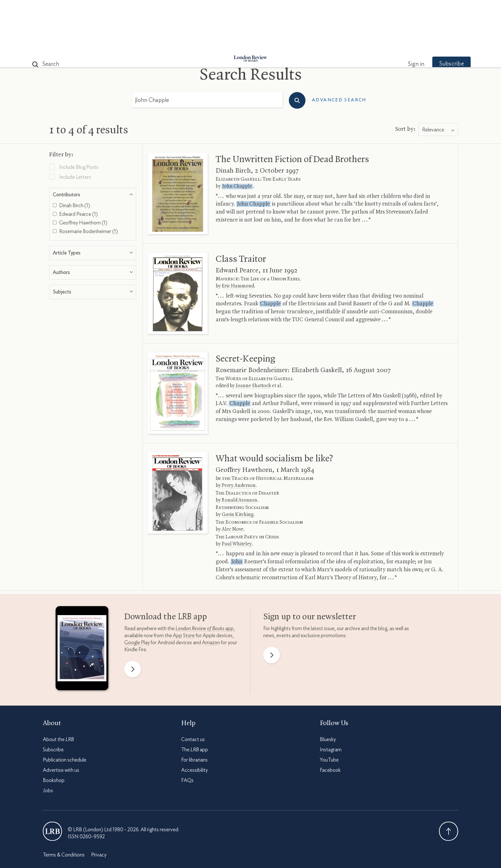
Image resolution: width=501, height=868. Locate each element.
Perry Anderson (239, 436)
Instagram (331, 700)
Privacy (99, 805)
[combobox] (438, 80)
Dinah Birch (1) (71, 156)
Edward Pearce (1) (75, 164)
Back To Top (449, 781)
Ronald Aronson (239, 450)
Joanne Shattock (253, 336)
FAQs (187, 731)
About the (58, 690)
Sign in (404, 14)
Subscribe (439, 14)
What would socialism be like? (274, 409)
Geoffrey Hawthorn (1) (80, 173)
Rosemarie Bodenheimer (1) (85, 182)
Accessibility (194, 720)
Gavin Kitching (238, 465)
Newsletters (362, 42)
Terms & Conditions (64, 805)
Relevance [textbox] (433, 80)
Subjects (173, 42)
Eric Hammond (238, 236)
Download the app (166, 567)
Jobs (48, 741)
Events (298, 42)
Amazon (211, 593)
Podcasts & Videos (249, 42)
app (204, 579)
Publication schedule (65, 710)
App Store (184, 586)
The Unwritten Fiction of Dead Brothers (292, 110)
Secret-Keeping (245, 309)
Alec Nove (233, 480)
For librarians (194, 710)
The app (195, 700)
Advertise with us (61, 720)
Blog (203, 42)
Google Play (137, 593)
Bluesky (328, 690)
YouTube (329, 710)
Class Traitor (241, 209)
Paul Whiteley (237, 494)
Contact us (193, 690)
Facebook (330, 720)
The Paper (135, 42)
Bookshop (54, 731)
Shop (325, 42)
